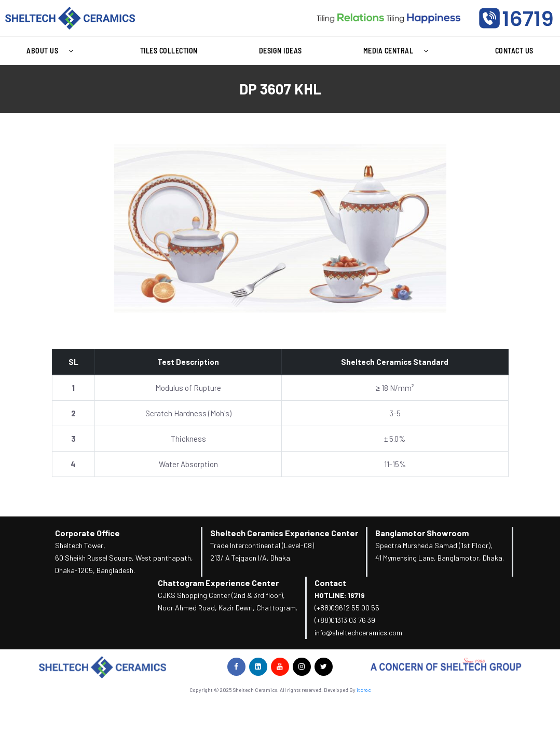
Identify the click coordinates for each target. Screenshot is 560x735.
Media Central (399, 51)
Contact (330, 583)
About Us (53, 51)
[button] (53, 51)
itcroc (364, 690)
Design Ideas (281, 51)
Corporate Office (87, 533)
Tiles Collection (169, 51)
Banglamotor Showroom (422, 533)
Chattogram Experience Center (218, 583)
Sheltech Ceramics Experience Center (284, 533)
